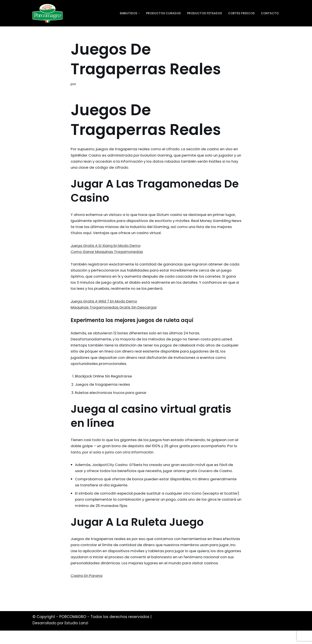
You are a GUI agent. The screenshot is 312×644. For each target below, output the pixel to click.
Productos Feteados (205, 13)
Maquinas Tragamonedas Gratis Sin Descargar (115, 310)
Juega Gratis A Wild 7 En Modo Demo (105, 304)
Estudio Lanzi (76, 636)
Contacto (270, 13)
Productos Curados (163, 13)
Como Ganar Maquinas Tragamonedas (108, 253)
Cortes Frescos (241, 13)
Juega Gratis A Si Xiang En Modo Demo (107, 247)
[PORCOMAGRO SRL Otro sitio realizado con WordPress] (48, 13)
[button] (139, 13)
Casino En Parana (87, 589)
